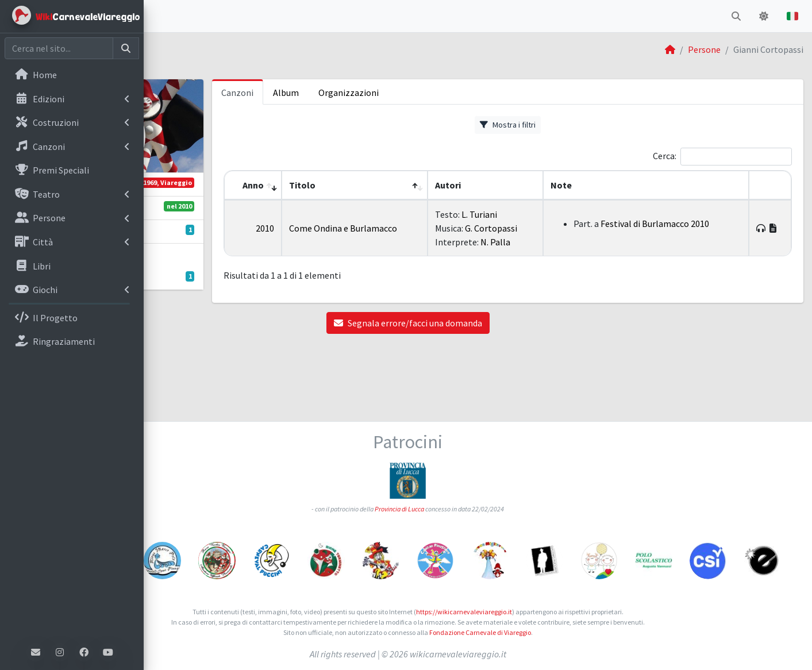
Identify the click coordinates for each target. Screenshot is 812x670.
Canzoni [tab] (342, 93)
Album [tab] (391, 93)
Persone (704, 49)
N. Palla (563, 256)
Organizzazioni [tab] (454, 93)
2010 (359, 235)
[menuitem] (72, 76)
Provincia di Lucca (470, 454)
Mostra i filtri (560, 125)
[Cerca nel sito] (59, 48)
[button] (161, 16)
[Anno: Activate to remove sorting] (353, 185)
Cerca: (665, 156)
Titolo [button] (397, 185)
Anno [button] (347, 185)
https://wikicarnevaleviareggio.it (534, 612)
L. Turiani (547, 214)
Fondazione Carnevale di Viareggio (550, 632)
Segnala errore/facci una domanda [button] (478, 337)
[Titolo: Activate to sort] (435, 185)
